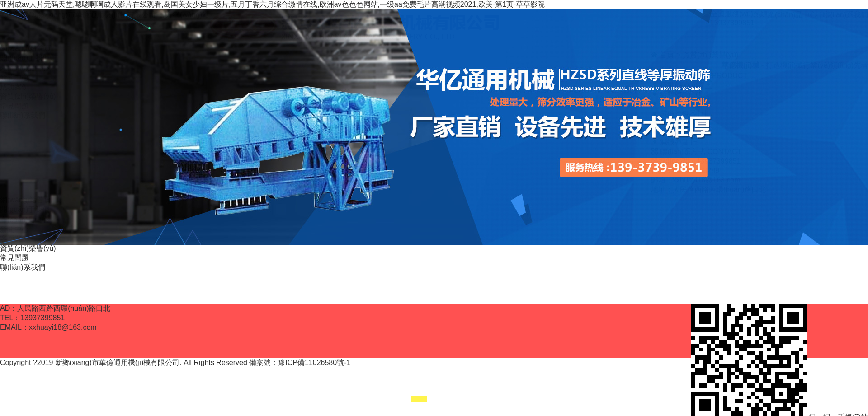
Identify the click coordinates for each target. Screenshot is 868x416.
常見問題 (14, 258)
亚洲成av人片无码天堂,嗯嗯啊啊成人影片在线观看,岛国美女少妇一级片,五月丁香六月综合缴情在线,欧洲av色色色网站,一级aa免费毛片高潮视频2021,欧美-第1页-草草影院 (272, 4)
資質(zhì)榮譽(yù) (28, 248)
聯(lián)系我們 (23, 267)
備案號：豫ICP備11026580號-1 (300, 362)
